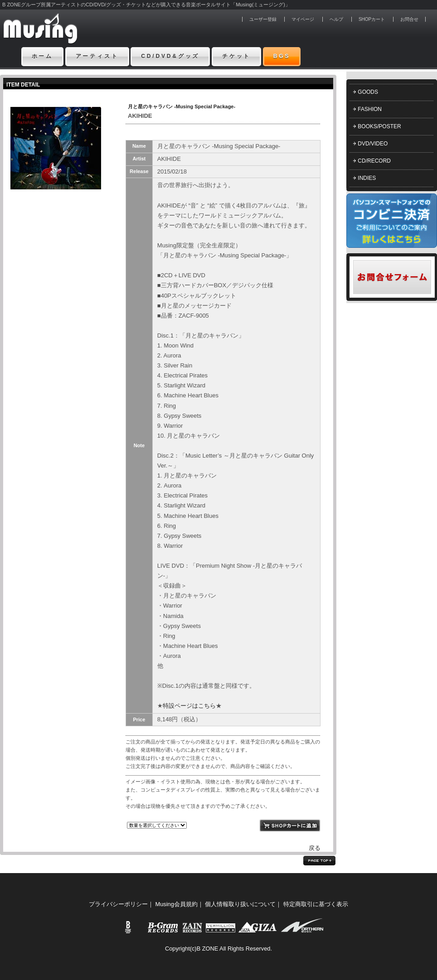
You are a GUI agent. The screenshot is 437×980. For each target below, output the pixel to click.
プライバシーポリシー (118, 904)
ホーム (43, 56)
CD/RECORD (374, 161)
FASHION (370, 109)
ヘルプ (336, 19)
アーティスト (97, 56)
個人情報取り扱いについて (240, 904)
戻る (315, 848)
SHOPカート (372, 19)
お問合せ (409, 19)
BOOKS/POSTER (379, 126)
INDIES (367, 178)
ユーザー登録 (263, 19)
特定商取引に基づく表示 (316, 904)
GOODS (368, 92)
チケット (236, 56)
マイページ (303, 19)
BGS (282, 56)
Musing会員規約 (177, 904)
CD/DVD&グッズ (170, 56)
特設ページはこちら (189, 706)
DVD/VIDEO (373, 144)
